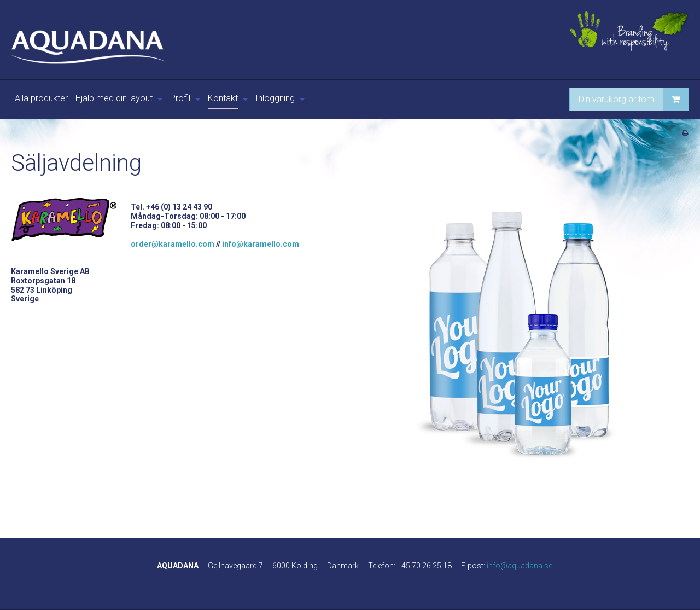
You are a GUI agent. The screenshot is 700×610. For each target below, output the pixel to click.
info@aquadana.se (520, 566)
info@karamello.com (261, 244)
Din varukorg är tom (634, 99)
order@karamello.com (173, 244)
